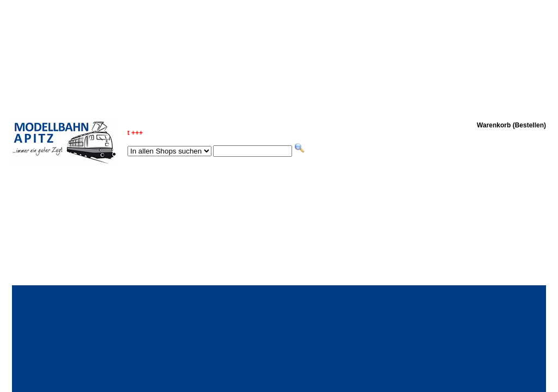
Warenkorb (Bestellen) (511, 125)
